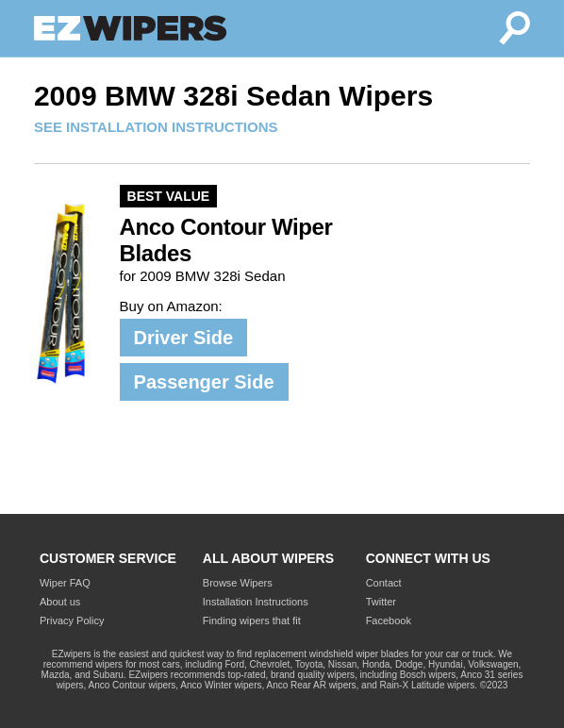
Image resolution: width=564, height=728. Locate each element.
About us (60, 602)
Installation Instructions (256, 602)
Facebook (389, 620)
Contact (384, 583)
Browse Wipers (238, 583)
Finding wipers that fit (252, 620)
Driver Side (184, 338)
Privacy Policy (72, 620)
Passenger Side (204, 382)
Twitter (381, 602)
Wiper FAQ (65, 583)
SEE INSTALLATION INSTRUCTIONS (156, 127)
